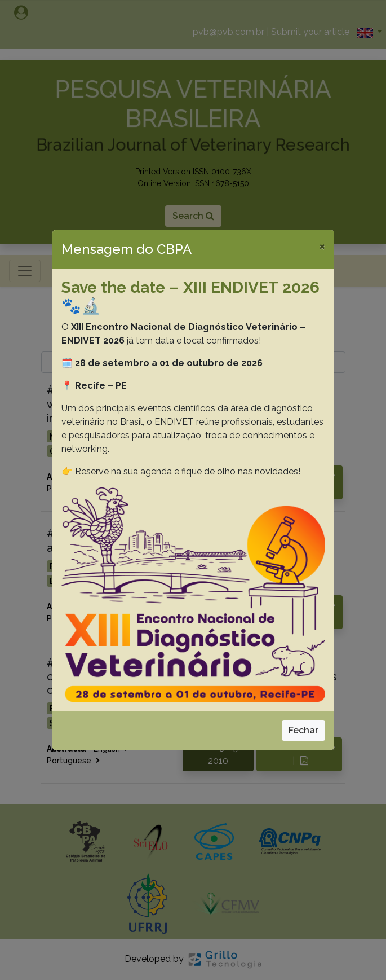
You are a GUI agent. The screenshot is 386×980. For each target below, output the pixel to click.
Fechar (303, 730)
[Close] (322, 246)
